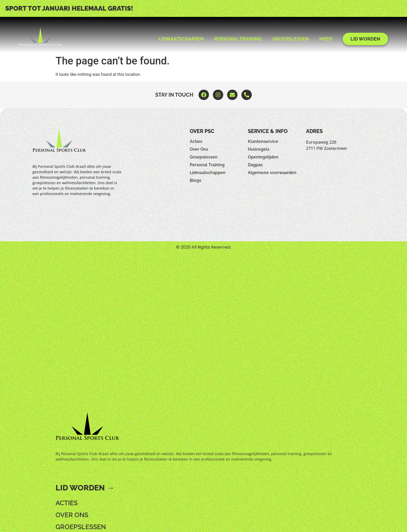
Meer (326, 39)
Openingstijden (263, 157)
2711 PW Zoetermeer (327, 148)
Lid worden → (85, 488)
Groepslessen (291, 39)
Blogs (195, 180)
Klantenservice (263, 141)
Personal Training (238, 39)
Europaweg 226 (321, 142)
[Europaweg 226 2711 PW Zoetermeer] (340, 189)
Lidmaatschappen (181, 39)
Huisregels (259, 149)
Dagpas (255, 165)
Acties (196, 141)
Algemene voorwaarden (272, 173)
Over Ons (199, 149)
